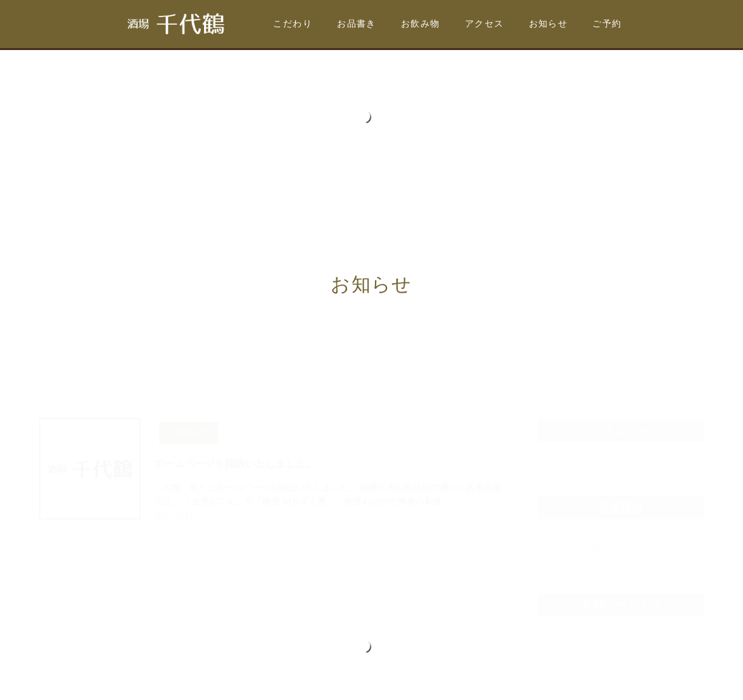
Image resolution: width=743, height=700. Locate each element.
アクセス (485, 24)
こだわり (293, 24)
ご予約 (607, 24)
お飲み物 (421, 24)
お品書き (357, 24)
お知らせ (549, 24)
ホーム (57, 313)
